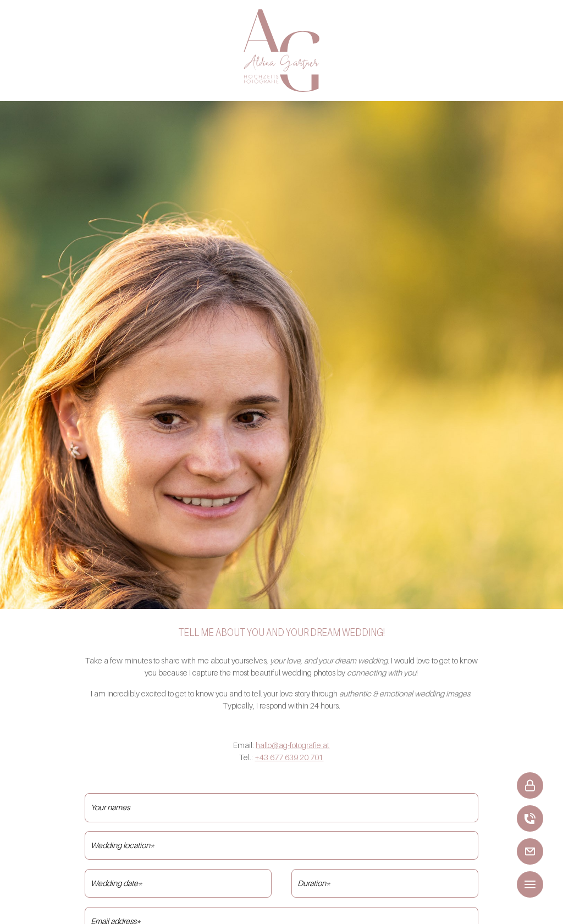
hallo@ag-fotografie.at (292, 745)
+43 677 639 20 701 (289, 757)
